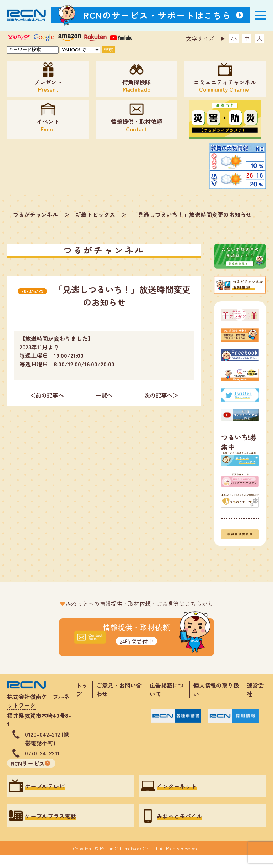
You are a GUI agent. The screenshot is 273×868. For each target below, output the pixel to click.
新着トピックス (95, 214)
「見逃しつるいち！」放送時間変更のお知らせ (192, 214)
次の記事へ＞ (161, 395)
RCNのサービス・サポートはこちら (157, 15)
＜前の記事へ (47, 395)
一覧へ (104, 395)
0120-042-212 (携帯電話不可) (47, 738)
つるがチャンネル (36, 214)
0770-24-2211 (42, 753)
